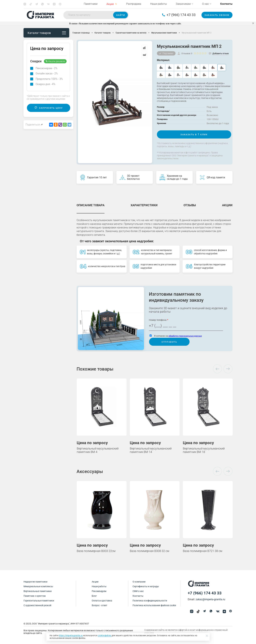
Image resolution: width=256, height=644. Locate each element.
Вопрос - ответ (100, 605)
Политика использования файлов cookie (154, 605)
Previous (217, 369)
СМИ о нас (138, 591)
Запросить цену (48, 108)
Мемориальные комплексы (38, 586)
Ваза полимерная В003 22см (96, 551)
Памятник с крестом (35, 596)
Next (228, 369)
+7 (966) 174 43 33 (179, 15)
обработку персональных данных (185, 336)
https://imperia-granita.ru (71, 636)
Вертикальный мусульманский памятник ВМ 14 (151, 450)
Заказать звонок (217, 15)
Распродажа (134, 4)
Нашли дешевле (55, 61)
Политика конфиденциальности (150, 601)
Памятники (91, 4)
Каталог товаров (47, 33)
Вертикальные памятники (38, 591)
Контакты (138, 596)
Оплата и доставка (102, 601)
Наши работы (159, 4)
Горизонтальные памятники (39, 601)
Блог (94, 596)
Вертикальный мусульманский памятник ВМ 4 (98, 450)
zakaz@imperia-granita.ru (210, 599)
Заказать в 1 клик (194, 134)
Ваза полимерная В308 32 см (149, 551)
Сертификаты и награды (146, 586)
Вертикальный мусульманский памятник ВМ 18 (204, 450)
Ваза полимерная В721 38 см (203, 551)
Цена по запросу (47, 48)
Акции (95, 582)
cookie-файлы (105, 636)
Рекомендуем (99, 591)
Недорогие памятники (35, 582)
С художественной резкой (37, 605)
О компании (139, 582)
